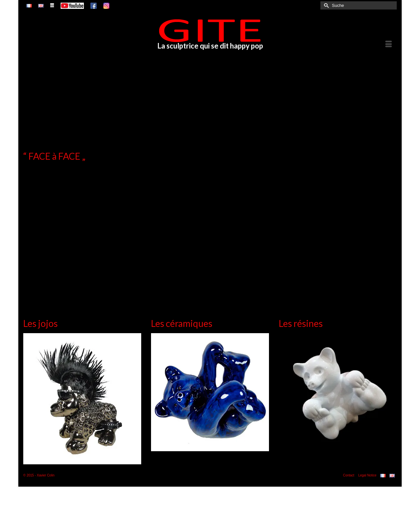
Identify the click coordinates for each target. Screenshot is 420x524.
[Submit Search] (325, 5)
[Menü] (389, 45)
